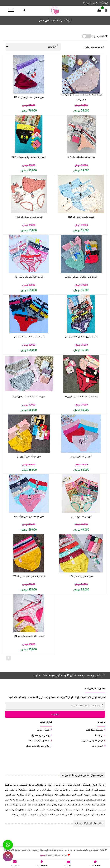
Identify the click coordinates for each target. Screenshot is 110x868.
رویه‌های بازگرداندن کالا (39, 741)
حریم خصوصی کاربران (93, 741)
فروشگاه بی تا (65, 20)
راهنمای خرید (44, 730)
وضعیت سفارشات (95, 730)
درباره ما (99, 735)
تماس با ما (97, 746)
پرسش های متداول (41, 735)
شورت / (53, 20)
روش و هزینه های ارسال (38, 746)
